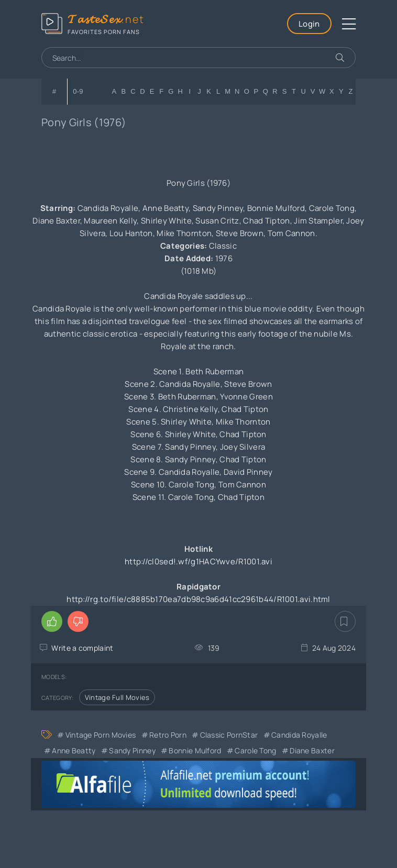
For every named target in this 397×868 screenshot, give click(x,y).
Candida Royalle (299, 735)
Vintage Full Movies (117, 697)
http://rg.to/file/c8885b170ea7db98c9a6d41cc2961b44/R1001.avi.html (198, 599)
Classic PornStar (229, 735)
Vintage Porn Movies (101, 735)
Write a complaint (82, 648)
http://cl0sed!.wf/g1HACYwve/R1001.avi (198, 561)
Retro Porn (168, 735)
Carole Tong (255, 750)
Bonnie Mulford (195, 750)
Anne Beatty (74, 750)
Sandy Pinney (132, 750)
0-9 (78, 91)
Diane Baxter (312, 750)
